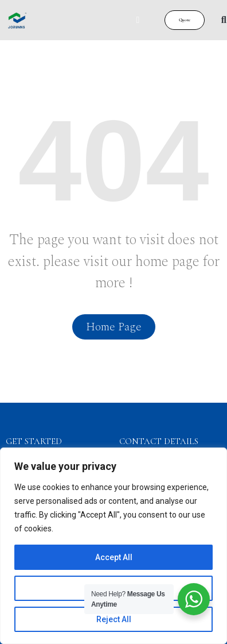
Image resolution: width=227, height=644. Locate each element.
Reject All (114, 619)
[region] (113, 546)
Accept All (114, 557)
